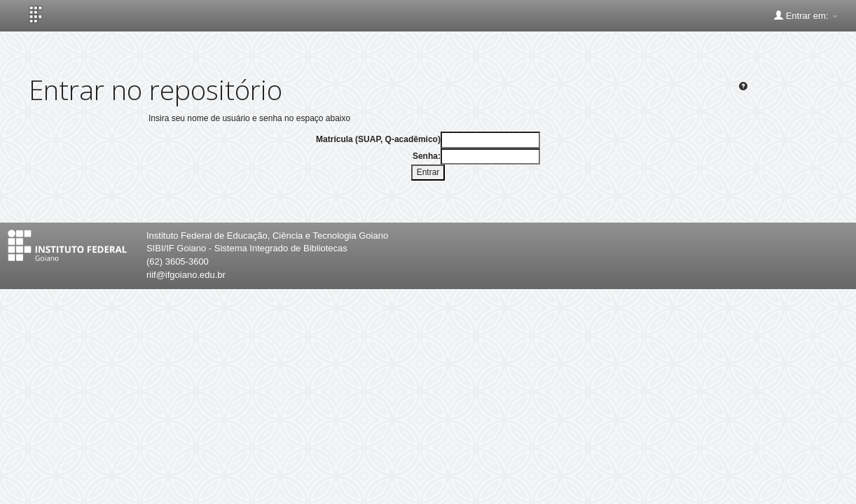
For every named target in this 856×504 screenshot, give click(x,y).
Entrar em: (806, 15)
